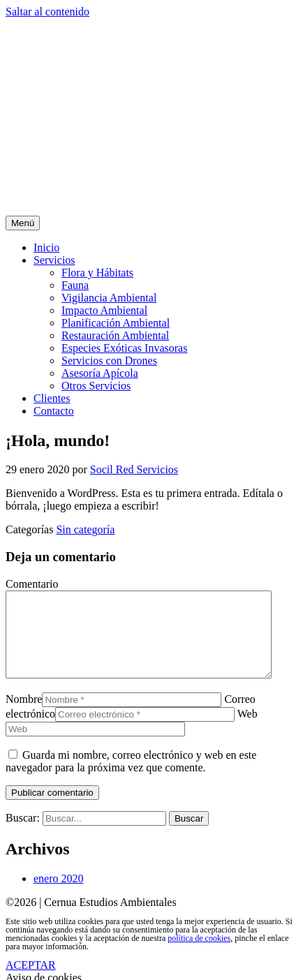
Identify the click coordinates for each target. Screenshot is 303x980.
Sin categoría (85, 529)
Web (247, 730)
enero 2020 (59, 895)
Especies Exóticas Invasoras (124, 348)
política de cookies (199, 955)
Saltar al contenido (47, 12)
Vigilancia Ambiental (109, 298)
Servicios (54, 260)
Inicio (46, 247)
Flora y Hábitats (97, 273)
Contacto (54, 411)
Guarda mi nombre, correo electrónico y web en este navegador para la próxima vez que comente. (131, 778)
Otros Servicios (96, 386)
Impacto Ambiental (104, 310)
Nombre (24, 716)
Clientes (52, 398)
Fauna (75, 285)
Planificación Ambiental (116, 323)
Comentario (32, 584)
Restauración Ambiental (115, 335)
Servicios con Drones (109, 361)
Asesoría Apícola (100, 373)
